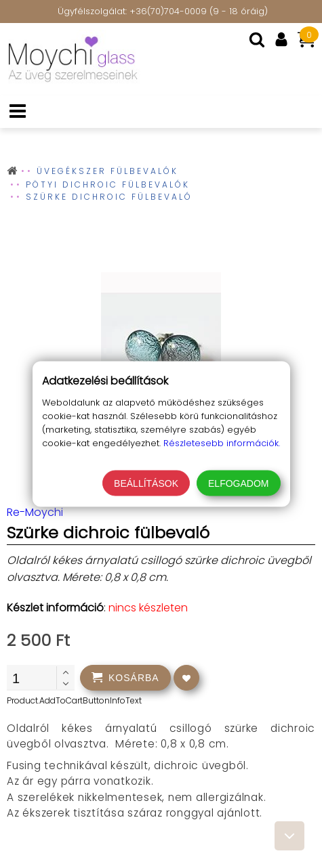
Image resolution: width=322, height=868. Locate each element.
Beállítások (146, 483)
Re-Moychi (35, 512)
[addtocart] (125, 678)
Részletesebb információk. (222, 443)
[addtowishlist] (186, 678)
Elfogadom (238, 483)
